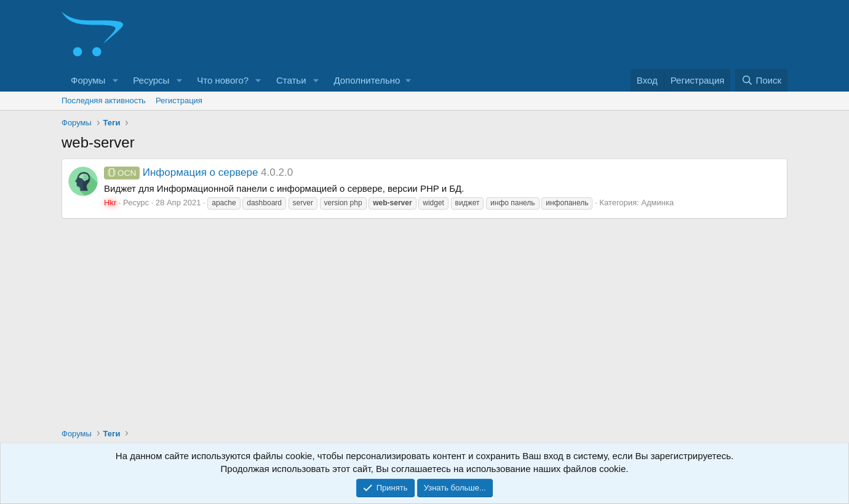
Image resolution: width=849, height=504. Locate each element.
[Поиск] (761, 80)
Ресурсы (151, 80)
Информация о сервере (181, 172)
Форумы (88, 80)
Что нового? (223, 80)
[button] (115, 80)
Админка (657, 203)
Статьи (291, 80)
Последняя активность (104, 100)
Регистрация (179, 100)
